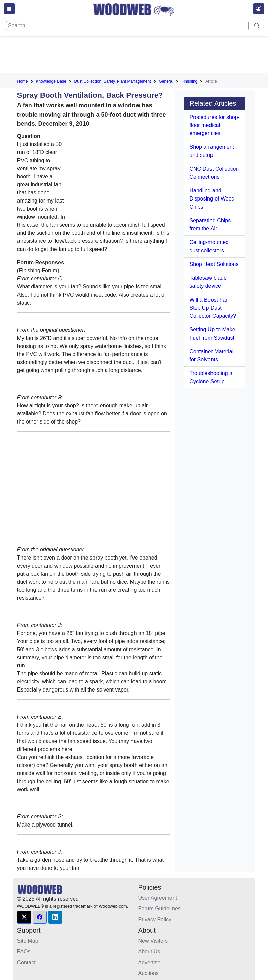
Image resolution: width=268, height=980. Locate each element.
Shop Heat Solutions (214, 264)
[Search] (127, 26)
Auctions (148, 973)
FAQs (24, 952)
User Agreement (158, 898)
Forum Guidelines (159, 909)
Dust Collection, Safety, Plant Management (113, 81)
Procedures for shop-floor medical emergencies (215, 125)
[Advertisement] (140, 56)
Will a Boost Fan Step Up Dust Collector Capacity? (213, 308)
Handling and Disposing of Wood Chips (212, 199)
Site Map (28, 941)
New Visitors (153, 941)
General (166, 81)
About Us (149, 952)
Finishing (189, 81)
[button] (24, 917)
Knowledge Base (51, 81)
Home (23, 81)
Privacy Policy (155, 919)
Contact (26, 962)
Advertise (149, 962)
